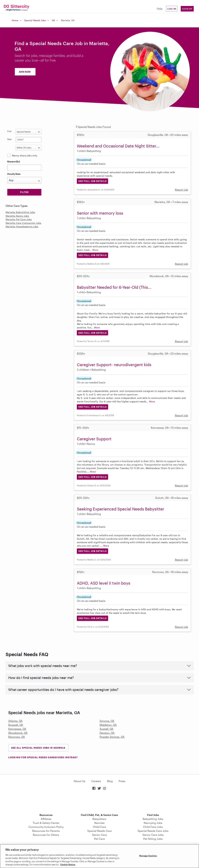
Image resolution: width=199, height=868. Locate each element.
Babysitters (99, 819)
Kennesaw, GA (17, 729)
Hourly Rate (14, 174)
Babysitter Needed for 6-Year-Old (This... (114, 287)
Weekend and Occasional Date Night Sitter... (118, 146)
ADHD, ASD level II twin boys (104, 583)
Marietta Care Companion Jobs (23, 223)
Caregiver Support (94, 439)
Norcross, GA (17, 737)
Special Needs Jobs (35, 20)
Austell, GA (106, 729)
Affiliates (46, 819)
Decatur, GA (107, 733)
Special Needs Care (99, 831)
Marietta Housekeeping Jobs (22, 226)
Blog (110, 781)
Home (15, 20)
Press (122, 781)
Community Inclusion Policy (46, 827)
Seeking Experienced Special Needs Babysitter (120, 509)
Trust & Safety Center (46, 823)
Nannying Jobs (153, 823)
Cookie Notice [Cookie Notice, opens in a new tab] (68, 865)
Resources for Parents (46, 831)
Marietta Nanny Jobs (17, 216)
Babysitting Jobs (153, 819)
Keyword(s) (14, 161)
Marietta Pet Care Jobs (19, 219)
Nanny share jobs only (25, 155)
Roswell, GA (16, 725)
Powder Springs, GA (112, 737)
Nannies (99, 823)
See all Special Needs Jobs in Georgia (38, 748)
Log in (172, 9)
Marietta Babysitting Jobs (20, 212)
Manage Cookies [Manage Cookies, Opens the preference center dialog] (148, 856)
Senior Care (99, 835)
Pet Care (99, 839)
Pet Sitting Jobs (153, 839)
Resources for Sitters (46, 835)
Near (10, 139)
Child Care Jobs (153, 827)
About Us (80, 781)
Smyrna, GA (107, 721)
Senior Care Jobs (153, 835)
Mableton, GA (108, 725)
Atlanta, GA (15, 721)
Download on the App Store (100, 802)
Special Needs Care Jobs (153, 831)
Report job (181, 190)
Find (9, 131)
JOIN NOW (25, 72)
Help (160, 9)
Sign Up (187, 9)
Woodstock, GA (18, 733)
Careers (96, 781)
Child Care (99, 827)
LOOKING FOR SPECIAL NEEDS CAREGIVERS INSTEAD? (43, 757)
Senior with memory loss (100, 213)
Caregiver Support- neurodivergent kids (114, 365)
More (95, 250)
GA (53, 20)
